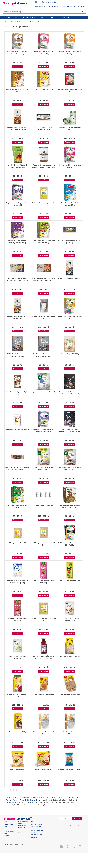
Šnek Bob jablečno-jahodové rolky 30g (18, 620)
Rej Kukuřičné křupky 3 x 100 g (70, 770)
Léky (16, 17)
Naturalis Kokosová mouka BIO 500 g (44, 317)
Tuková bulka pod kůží (36, 849)
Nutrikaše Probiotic (49, 798)
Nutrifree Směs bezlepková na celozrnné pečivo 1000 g (18, 128)
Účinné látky (71, 6)
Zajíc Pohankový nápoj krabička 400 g (18, 91)
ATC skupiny (81, 6)
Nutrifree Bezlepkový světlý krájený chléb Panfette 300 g (18, 279)
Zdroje (19, 857)
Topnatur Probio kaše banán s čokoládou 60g (44, 468)
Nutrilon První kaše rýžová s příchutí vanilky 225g (18, 582)
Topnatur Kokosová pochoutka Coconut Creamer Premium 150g (44, 166)
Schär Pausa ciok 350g (18, 732)
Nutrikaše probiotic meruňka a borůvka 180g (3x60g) (44, 431)
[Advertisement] (44, 821)
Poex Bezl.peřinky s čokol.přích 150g (18, 393)
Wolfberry (16, 800)
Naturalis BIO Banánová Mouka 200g (70, 128)
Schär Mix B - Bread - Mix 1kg (70, 656)
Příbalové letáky (41, 6)
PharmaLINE (24, 800)
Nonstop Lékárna (9, 22)
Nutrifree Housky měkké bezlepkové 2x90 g (44, 128)
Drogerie (42, 17)
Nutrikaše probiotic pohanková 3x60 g (70, 53)
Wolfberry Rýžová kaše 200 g (18, 543)
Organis (39, 800)
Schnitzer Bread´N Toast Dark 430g (70, 733)
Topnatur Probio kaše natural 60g (44, 392)
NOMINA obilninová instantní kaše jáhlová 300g (18, 355)
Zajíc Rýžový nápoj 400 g (44, 89)
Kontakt (19, 855)
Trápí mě (8, 17)
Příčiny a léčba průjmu (36, 851)
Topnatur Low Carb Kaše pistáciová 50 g (18, 657)
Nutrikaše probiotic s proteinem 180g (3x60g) (70, 544)
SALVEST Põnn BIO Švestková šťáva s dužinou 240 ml (44, 657)
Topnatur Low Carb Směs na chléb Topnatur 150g (70, 506)
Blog (37, 2)
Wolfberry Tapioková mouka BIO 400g (44, 544)
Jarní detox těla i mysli (36, 859)
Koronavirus (65, 17)
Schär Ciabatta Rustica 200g (70, 694)
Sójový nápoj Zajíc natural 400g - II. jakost (18, 506)
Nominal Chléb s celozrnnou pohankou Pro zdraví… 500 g (70, 431)
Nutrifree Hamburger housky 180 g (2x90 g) (70, 242)
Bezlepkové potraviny (34, 22)
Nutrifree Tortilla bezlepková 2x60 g (70, 91)
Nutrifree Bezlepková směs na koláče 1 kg (18, 317)
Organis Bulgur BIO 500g (70, 354)
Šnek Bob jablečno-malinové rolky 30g (44, 582)
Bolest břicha (34, 862)
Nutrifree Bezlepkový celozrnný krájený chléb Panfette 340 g (44, 279)
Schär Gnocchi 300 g (18, 770)
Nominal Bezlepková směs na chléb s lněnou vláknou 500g (70, 393)
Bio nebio (78, 798)
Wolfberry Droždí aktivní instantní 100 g (44, 620)
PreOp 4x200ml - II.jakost (44, 505)
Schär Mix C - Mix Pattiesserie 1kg (18, 695)
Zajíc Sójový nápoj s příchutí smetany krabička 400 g (18, 242)
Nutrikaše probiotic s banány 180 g (70, 317)
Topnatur (9, 800)
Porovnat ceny (18, 66)
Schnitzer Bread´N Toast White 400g (44, 733)
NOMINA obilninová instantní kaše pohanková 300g (44, 355)
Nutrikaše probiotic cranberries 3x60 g (70, 166)
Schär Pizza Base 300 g (44, 770)
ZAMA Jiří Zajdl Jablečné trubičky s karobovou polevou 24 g (18, 468)
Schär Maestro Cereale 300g (44, 694)
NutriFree (64, 798)
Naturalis (71, 798)
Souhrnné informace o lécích (57, 6)
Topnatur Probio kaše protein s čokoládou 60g (70, 468)
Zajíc (58, 798)
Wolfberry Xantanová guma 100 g (44, 203)
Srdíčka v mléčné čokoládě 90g (18, 430)
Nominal (32, 800)
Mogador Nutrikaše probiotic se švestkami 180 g (18, 204)
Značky (54, 2)
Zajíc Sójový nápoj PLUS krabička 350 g (70, 204)
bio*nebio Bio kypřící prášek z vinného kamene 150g (18, 166)
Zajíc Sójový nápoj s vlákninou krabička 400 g (44, 242)
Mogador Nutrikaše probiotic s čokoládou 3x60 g (18, 53)
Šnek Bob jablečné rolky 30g (70, 581)
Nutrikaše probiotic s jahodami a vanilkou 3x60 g (44, 53)
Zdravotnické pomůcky (28, 17)
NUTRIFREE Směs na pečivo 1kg (70, 278)
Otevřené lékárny (45, 2)
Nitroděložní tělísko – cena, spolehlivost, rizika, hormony (37, 855)
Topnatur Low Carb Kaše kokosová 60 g (70, 620)
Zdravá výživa (53, 17)
